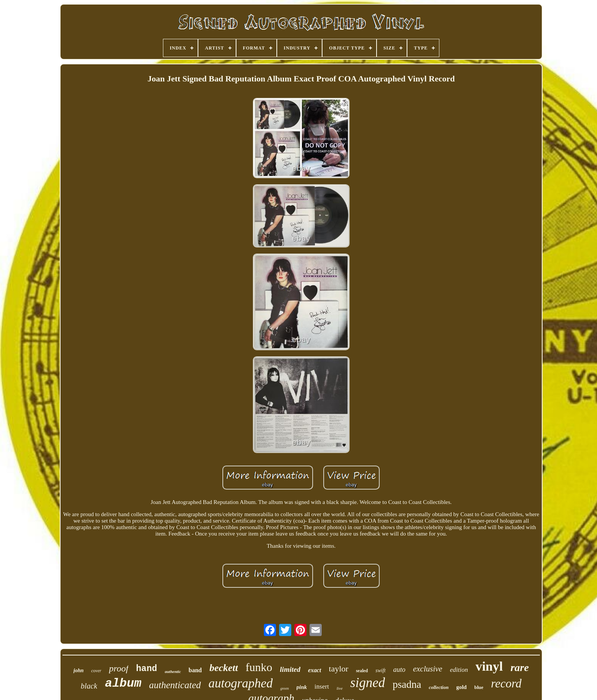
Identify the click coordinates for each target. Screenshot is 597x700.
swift (380, 671)
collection (439, 687)
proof (119, 668)
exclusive (428, 669)
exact (315, 670)
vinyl (489, 666)
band (195, 670)
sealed (362, 671)
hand (146, 669)
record (506, 683)
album (123, 683)
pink (302, 687)
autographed (241, 683)
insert (322, 686)
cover (97, 671)
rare (520, 667)
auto (399, 670)
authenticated (175, 685)
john (78, 671)
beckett (224, 668)
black (89, 686)
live (340, 688)
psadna (407, 684)
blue (479, 687)
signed (368, 683)
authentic (173, 671)
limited (290, 669)
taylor (339, 669)
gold (461, 687)
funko (259, 667)
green (284, 688)
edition (459, 670)
